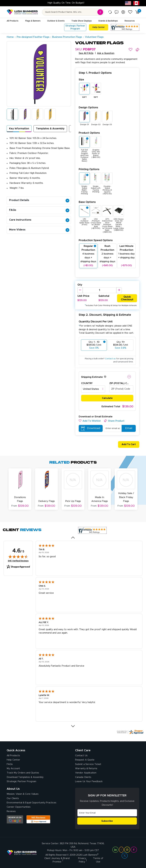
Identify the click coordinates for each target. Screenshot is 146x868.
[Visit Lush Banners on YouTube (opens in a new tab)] (121, 850)
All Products (13, 756)
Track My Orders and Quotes (23, 773)
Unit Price (83, 296)
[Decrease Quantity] (80, 290)
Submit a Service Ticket (88, 764)
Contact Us (81, 756)
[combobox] (93, 389)
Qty (80, 285)
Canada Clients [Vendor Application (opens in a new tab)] (83, 777)
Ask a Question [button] (106, 53)
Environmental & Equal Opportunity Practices (32, 803)
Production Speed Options (96, 240)
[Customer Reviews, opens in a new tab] (125, 27)
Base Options (87, 202)
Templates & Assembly (50, 129)
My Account (13, 769)
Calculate (107, 398)
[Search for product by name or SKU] (73, 12)
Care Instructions (39, 220)
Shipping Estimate (92, 377)
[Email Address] (107, 813)
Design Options (88, 108)
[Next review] (73, 726)
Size (81, 80)
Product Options (89, 133)
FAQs (39, 210)
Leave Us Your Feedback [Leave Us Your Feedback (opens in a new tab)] (89, 781)
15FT (96, 97)
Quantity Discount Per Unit (96, 322)
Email (127, 428)
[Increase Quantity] (119, 290)
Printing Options (89, 169)
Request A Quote (85, 760)
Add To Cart (127, 444)
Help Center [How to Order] (13, 760)
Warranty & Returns (86, 769)
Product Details (39, 200)
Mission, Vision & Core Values (23, 794)
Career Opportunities (19, 807)
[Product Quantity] (100, 290)
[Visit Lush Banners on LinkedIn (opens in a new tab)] (115, 850)
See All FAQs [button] (86, 53)
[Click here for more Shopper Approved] (130, 732)
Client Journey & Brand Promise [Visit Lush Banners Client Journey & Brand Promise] (57, 860)
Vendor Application (86, 773)
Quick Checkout (127, 298)
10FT (84, 97)
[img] (18, 557)
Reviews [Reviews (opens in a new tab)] (11, 811)
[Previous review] (73, 537)
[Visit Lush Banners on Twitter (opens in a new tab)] (125, 856)
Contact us (110, 359)
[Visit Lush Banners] (22, 852)
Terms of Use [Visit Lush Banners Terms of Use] (98, 860)
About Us (13, 789)
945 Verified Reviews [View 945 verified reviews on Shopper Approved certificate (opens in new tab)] (18, 561)
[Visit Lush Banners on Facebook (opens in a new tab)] (134, 850)
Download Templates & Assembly (25, 777)
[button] (131, 50)
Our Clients (13, 798)
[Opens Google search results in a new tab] (15, 819)
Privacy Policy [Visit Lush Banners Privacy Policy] (82, 860)
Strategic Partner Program (21, 781)
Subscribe (107, 821)
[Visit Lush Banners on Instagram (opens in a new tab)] (127, 850)
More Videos (39, 230)
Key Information (19, 129)
